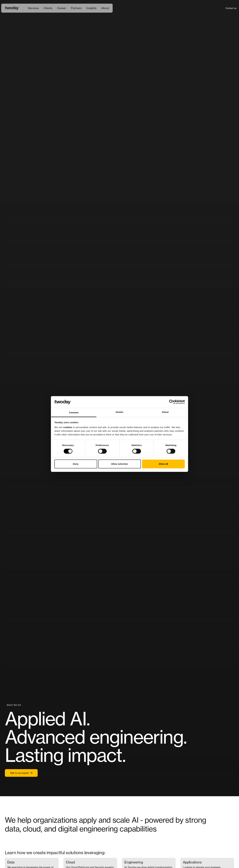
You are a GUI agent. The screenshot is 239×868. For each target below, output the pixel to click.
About (105, 8)
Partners (76, 8)
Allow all (163, 464)
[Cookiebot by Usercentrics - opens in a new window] (171, 402)
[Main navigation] (68, 8)
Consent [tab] (74, 412)
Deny (76, 464)
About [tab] (165, 412)
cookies (68, 427)
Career (62, 8)
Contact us (231, 8)
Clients (48, 8)
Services (33, 8)
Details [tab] (120, 412)
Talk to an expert (21, 773)
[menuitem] (33, 8)
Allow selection (120, 464)
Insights (91, 8)
